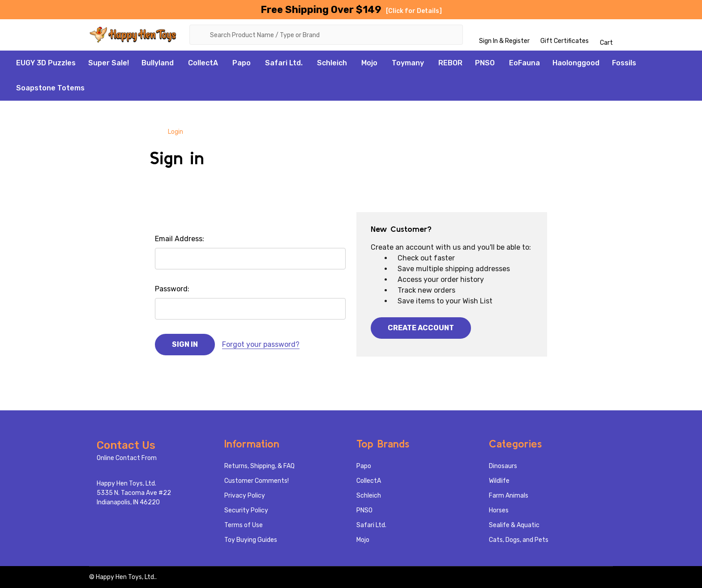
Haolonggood (576, 63)
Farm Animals (509, 496)
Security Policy (246, 510)
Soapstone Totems (50, 88)
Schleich (332, 63)
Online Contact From (127, 458)
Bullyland (158, 63)
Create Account (421, 328)
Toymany (408, 63)
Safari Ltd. (284, 63)
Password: (172, 289)
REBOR (450, 63)
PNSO (485, 63)
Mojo (369, 63)
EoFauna (524, 63)
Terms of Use (244, 525)
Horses (499, 510)
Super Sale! (109, 63)
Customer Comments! (257, 481)
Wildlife (499, 481)
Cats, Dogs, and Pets (519, 540)
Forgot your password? (261, 344)
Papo (242, 63)
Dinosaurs (503, 466)
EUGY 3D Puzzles (46, 63)
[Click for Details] (414, 11)
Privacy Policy (245, 496)
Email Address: (180, 239)
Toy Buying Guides (251, 540)
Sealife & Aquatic (514, 525)
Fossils (624, 63)
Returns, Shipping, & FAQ (259, 466)
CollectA (203, 63)
